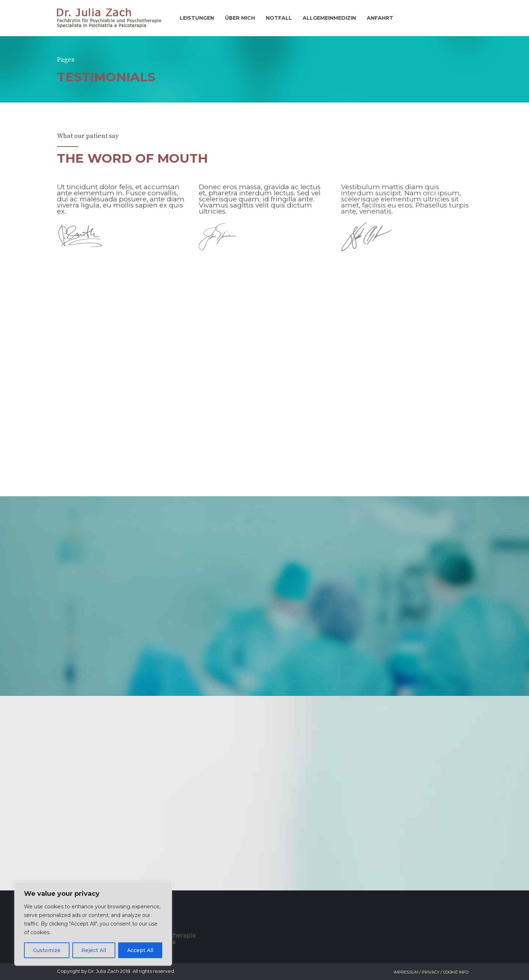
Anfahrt (380, 18)
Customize (47, 950)
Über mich (240, 18)
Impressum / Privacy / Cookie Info (431, 972)
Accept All (140, 950)
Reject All (94, 950)
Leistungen (197, 18)
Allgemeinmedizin (329, 18)
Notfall (279, 18)
